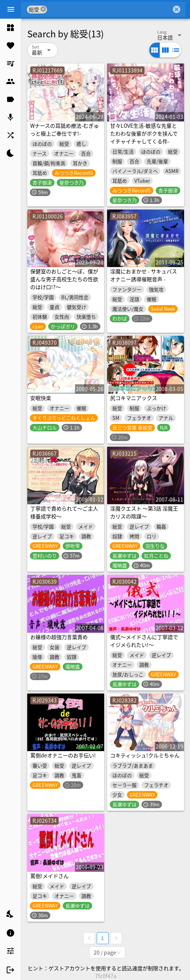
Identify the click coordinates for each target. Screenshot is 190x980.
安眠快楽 (41, 398)
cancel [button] (43, 9)
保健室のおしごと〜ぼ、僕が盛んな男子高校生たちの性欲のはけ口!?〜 (64, 279)
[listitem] (10, 28)
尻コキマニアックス (134, 398)
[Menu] (11, 9)
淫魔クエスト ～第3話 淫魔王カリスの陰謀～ (144, 512)
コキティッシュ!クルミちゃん (145, 755)
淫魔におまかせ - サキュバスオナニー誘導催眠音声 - (144, 275)
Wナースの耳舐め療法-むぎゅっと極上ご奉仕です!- (65, 129)
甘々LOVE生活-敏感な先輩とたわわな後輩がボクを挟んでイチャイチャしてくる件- (144, 133)
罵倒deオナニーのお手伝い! (63, 755)
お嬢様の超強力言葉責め (59, 637)
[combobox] (109, 9)
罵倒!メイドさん (49, 876)
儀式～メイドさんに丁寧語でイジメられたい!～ (144, 641)
